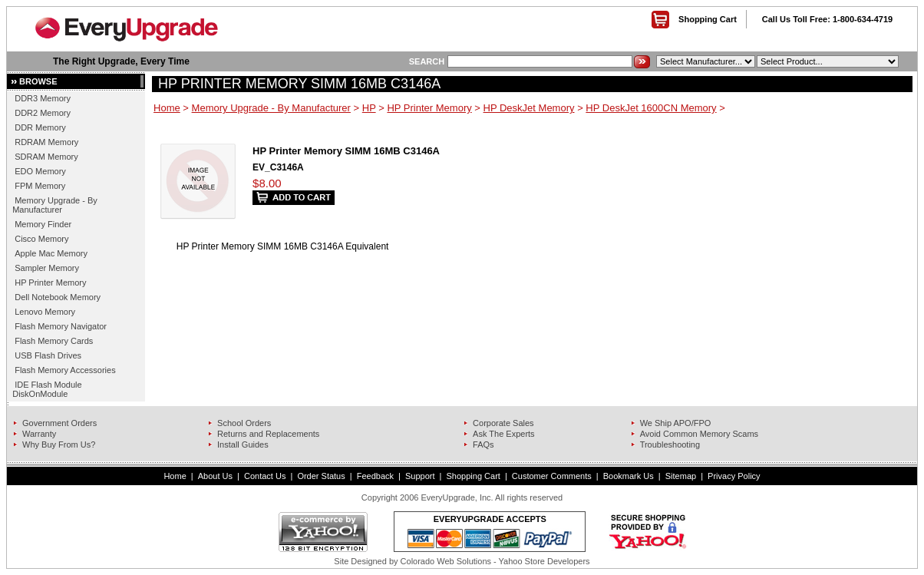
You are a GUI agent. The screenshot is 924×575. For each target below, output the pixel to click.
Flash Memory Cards (54, 341)
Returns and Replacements (268, 434)
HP (369, 108)
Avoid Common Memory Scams (699, 434)
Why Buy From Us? (59, 444)
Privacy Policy (734, 476)
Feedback (375, 476)
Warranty (39, 434)
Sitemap (681, 476)
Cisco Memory (41, 239)
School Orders (244, 423)
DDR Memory (40, 127)
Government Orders (59, 423)
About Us (215, 476)
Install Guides (243, 444)
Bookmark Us (629, 476)
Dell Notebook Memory (58, 297)
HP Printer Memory (50, 283)
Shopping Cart (708, 19)
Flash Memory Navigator (61, 326)
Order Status (321, 476)
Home (167, 108)
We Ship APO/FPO (676, 423)
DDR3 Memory (43, 98)
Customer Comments (552, 476)
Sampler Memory (47, 268)
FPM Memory (40, 186)
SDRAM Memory (46, 157)
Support (420, 476)
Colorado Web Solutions (446, 561)
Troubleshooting (670, 444)
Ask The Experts (504, 434)
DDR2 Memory (43, 113)
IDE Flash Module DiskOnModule (47, 389)
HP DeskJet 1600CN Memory (651, 108)
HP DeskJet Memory (529, 108)
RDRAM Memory (46, 142)
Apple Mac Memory (51, 253)
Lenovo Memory (45, 312)
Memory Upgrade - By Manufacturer (55, 205)
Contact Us (265, 476)
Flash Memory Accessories (65, 370)
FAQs (483, 444)
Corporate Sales (503, 423)
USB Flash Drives (48, 355)
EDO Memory (40, 171)
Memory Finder (43, 224)
